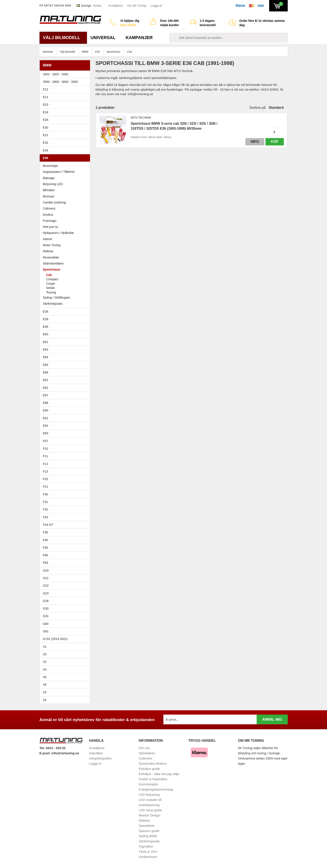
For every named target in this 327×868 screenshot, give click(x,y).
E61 (66, 342)
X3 (66, 654)
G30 (46, 608)
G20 (46, 570)
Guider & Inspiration (153, 779)
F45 (46, 548)
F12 (66, 464)
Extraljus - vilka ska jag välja (159, 774)
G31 (46, 616)
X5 (66, 677)
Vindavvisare (148, 857)
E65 (66, 365)
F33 (46, 517)
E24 (66, 112)
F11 (66, 456)
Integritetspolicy (100, 758)
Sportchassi (66, 269)
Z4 (66, 700)
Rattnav (48, 251)
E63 (66, 350)
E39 (66, 319)
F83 (46, 563)
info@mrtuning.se (65, 753)
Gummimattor (149, 784)
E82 (66, 388)
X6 (45, 685)
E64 (66, 357)
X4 (66, 670)
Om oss (144, 748)
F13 (66, 471)
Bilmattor (49, 190)
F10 (66, 449)
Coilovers (49, 208)
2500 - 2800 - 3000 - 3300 (66, 82)
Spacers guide (149, 831)
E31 (46, 135)
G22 (46, 586)
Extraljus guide (149, 769)
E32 (46, 143)
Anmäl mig (272, 719)
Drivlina (48, 215)
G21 (46, 578)
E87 (66, 395)
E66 (66, 372)
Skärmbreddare (53, 263)
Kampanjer (139, 38)
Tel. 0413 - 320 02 (53, 748)
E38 (66, 312)
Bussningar (66, 166)
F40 (46, 540)
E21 (66, 97)
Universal (105, 38)
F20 (66, 479)
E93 (66, 433)
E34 (66, 150)
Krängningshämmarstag (156, 789)
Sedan (51, 288)
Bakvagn (66, 178)
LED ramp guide (150, 810)
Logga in (156, 6)
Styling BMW (148, 836)
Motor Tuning (66, 245)
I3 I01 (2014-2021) (55, 639)
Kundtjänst (116, 6)
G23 (46, 593)
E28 (66, 120)
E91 (66, 418)
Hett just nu (51, 227)
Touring (51, 292)
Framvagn (66, 221)
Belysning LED (66, 184)
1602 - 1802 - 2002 (66, 74)
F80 (46, 555)
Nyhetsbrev (147, 753)
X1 (66, 647)
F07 (66, 441)
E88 (66, 403)
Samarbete (147, 826)
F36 (46, 532)
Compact (52, 279)
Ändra (97, 6)
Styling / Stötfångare (57, 298)
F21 (46, 487)
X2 (45, 662)
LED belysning (149, 795)
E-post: (46, 753)
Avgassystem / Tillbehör (59, 172)
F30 (66, 494)
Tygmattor (146, 846)
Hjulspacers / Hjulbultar (58, 233)
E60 (66, 334)
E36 (66, 158)
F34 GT (66, 525)
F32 (46, 509)
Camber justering (54, 202)
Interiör (48, 239)
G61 (46, 631)
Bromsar (49, 196)
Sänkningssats (66, 304)
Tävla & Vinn (148, 851)
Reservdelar (51, 257)
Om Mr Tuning (137, 6)
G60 (46, 624)
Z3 (66, 692)
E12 (66, 89)
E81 (66, 380)
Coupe (51, 284)
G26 (46, 601)
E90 (66, 410)
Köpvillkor (96, 753)
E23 (66, 105)
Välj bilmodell (63, 38)
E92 (66, 426)
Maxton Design (150, 815)
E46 (66, 327)
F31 (66, 502)
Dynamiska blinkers (153, 763)
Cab (49, 275)
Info (255, 142)
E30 (66, 128)
